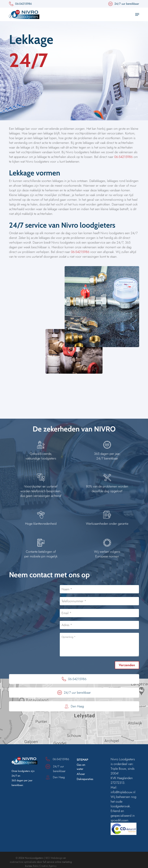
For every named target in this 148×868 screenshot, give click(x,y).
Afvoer (81, 774)
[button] (137, 14)
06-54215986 (123, 157)
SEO (48, 858)
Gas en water (81, 767)
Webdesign (57, 858)
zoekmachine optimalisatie (23, 862)
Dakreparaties (85, 779)
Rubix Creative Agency (45, 866)
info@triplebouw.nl (123, 792)
